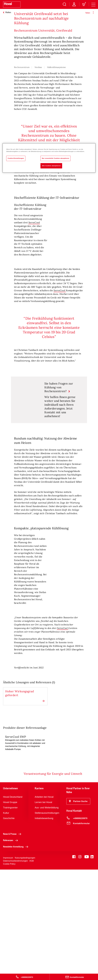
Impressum (8, 968)
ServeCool (34, 277)
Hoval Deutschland (13, 907)
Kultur (6, 923)
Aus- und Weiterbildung (47, 918)
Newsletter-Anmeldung (16, 957)
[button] (78, 912)
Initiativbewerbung (44, 929)
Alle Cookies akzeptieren (51, 166)
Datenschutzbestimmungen (15, 971)
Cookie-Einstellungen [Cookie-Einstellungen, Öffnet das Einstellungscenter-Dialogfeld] (16, 158)
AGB (32, 971)
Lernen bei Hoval (43, 913)
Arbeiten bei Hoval (44, 907)
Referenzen (11, 951)
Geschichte (9, 929)
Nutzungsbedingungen (25, 968)
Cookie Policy (9, 974)
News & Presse (13, 944)
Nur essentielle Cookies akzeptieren (56, 158)
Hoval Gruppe (10, 913)
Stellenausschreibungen (47, 923)
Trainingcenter (10, 918)
